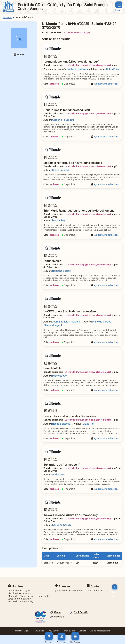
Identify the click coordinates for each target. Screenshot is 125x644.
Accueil (7, 17)
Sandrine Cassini (62, 525)
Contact (82, 631)
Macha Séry (59, 220)
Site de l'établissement (100, 631)
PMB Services (54, 631)
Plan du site (70, 631)
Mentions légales (23, 631)
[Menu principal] (119, 6)
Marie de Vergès (102, 322)
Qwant (58, 612)
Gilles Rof (88, 424)
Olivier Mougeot (53, 325)
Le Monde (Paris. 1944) (77, 33)
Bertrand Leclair (62, 271)
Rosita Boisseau (61, 424)
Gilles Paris (113, 69)
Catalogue (39, 631)
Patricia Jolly (59, 376)
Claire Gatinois (61, 170)
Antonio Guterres (78, 69)
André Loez (59, 474)
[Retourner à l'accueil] (8, 6)
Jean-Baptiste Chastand (66, 322)
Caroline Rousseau (63, 120)
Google (58, 617)
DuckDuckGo (81, 612)
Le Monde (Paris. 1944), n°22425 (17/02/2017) (88, 65)
